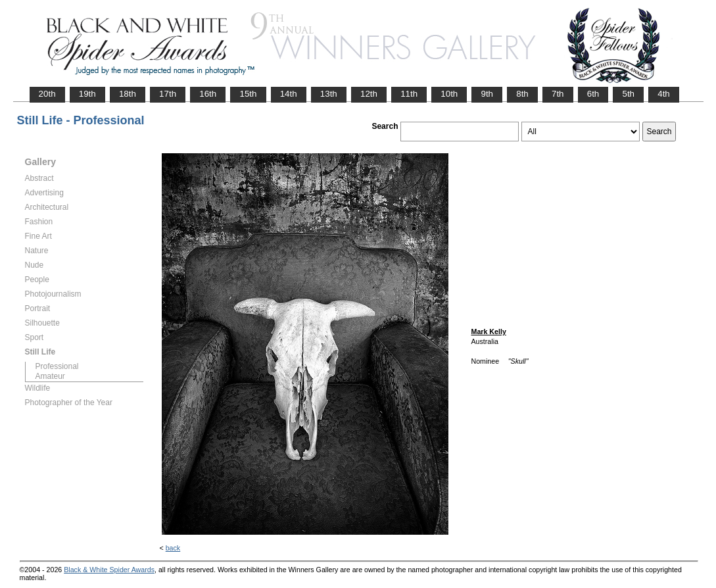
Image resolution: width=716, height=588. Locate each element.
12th (369, 94)
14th (289, 94)
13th (329, 94)
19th (87, 94)
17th (168, 94)
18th (128, 94)
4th (664, 94)
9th (487, 94)
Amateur (50, 376)
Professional (57, 366)
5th (628, 94)
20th (47, 94)
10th (449, 94)
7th (558, 94)
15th (248, 94)
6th (593, 94)
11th (409, 94)
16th (208, 94)
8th (522, 94)
